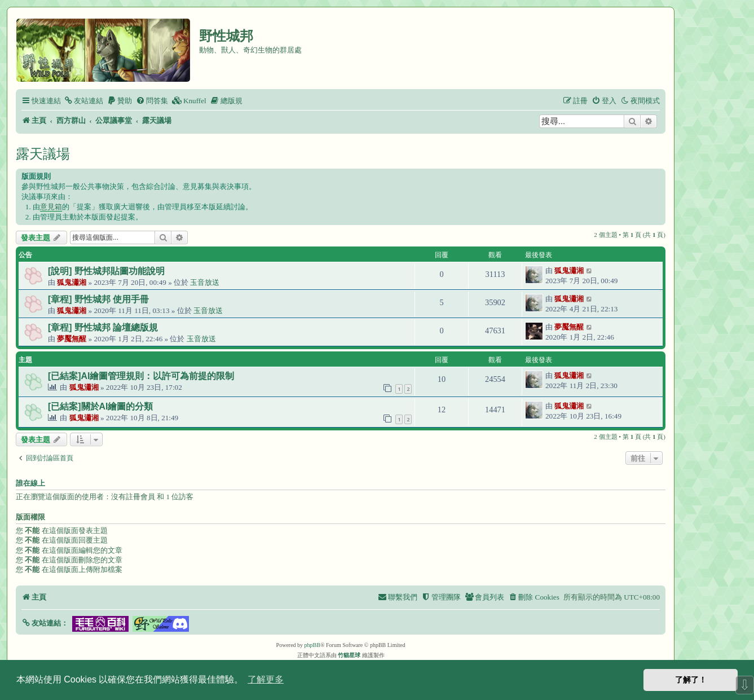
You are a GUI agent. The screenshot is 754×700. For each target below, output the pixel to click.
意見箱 (51, 207)
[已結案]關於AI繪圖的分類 (100, 406)
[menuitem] (83, 101)
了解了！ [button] (691, 680)
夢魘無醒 (72, 339)
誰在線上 (30, 483)
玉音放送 (205, 282)
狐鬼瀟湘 (72, 282)
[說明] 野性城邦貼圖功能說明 (106, 271)
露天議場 (43, 154)
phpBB (312, 645)
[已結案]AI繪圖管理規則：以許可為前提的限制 (141, 376)
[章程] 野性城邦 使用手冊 (98, 299)
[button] (45, 623)
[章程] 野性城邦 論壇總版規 (103, 327)
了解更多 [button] (266, 679)
